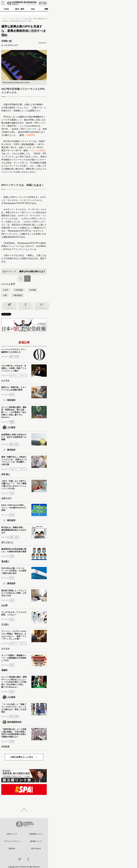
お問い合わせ (36, 849)
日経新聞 (30, 135)
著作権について (36, 841)
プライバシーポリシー (12, 841)
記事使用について (36, 834)
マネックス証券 (37, 150)
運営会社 (12, 849)
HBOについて (12, 834)
